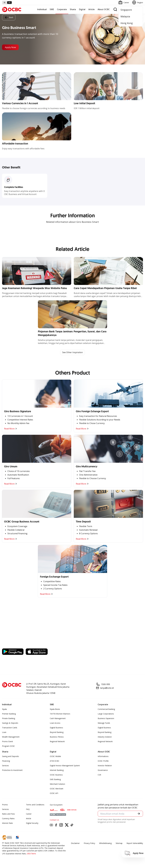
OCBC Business (56, 775)
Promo (5, 805)
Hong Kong (127, 23)
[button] (139, 814)
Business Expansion (106, 718)
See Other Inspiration (72, 352)
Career (29, 814)
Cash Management (58, 718)
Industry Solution (105, 737)
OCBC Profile (103, 761)
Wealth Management (11, 737)
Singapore (126, 10)
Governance (103, 770)
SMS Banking (55, 779)
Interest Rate (7, 823)
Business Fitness (57, 737)
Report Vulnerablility (135, 843)
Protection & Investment (12, 770)
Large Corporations (106, 714)
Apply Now (11, 47)
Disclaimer (75, 843)
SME (52, 9)
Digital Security (32, 823)
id (5, 2)
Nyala (4, 709)
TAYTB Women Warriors (60, 714)
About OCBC (104, 9)
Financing (6, 761)
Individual (42, 9)
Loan (4, 732)
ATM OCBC (55, 761)
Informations (103, 756)
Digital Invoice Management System (65, 766)
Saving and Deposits (11, 756)
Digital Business (56, 728)
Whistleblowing (105, 843)
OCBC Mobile (55, 756)
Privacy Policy (89, 843)
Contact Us (54, 820)
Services (5, 766)
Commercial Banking (106, 709)
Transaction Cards (10, 728)
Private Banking (9, 718)
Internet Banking (57, 770)
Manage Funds (104, 723)
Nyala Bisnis (55, 709)
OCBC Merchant (57, 789)
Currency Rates (8, 819)
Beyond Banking (57, 732)
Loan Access (55, 723)
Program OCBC (8, 746)
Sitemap (119, 843)
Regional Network (57, 742)
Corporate (62, 9)
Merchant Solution (57, 784)
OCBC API (54, 793)
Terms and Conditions (35, 805)
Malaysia (125, 16)
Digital (82, 9)
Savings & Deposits (10, 723)
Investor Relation (105, 766)
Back (9, 17)
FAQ (28, 809)
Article (91, 9)
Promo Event (7, 742)
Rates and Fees (8, 814)
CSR (99, 775)
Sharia (73, 9)
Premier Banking (9, 714)
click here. (31, 854)
